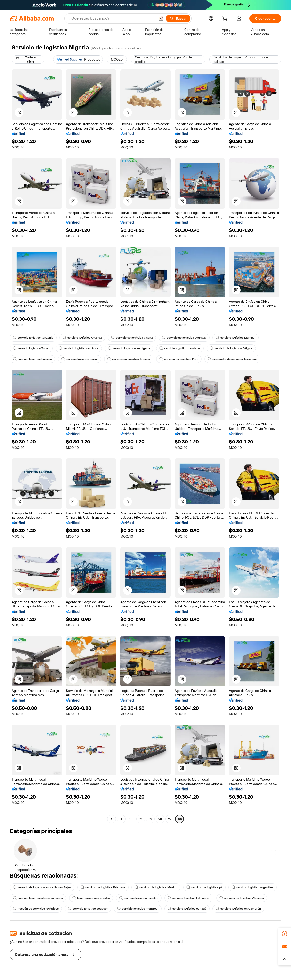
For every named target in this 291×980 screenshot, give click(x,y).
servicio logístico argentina (253, 887)
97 (150, 819)
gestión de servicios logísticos (36, 909)
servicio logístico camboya (180, 348)
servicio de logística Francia (129, 359)
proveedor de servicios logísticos (232, 359)
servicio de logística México (156, 887)
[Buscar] (178, 18)
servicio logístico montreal (138, 909)
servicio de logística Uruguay (184, 338)
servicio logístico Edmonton (189, 898)
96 (141, 819)
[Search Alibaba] (112, 18)
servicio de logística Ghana (132, 338)
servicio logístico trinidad (139, 898)
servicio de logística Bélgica (231, 348)
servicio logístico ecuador (88, 909)
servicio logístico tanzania (33, 338)
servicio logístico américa (79, 348)
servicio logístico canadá (187, 909)
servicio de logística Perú (179, 359)
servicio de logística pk (204, 887)
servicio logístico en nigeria (129, 348)
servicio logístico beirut (80, 359)
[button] (161, 18)
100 (180, 819)
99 (170, 819)
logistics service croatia (91, 898)
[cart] (226, 19)
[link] (285, 934)
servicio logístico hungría (32, 359)
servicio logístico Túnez (31, 348)
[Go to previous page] (112, 819)
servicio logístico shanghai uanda (38, 898)
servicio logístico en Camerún (238, 909)
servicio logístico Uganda (82, 338)
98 (160, 819)
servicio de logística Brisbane (103, 887)
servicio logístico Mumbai (235, 338)
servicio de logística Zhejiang (242, 898)
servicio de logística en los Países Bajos (42, 887)
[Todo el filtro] (28, 59)
